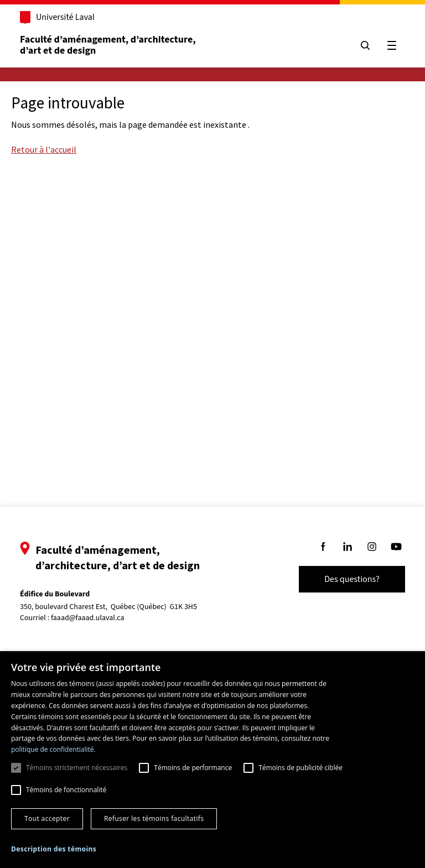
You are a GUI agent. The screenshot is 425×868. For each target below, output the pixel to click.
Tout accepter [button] (47, 818)
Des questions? (352, 579)
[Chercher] (365, 45)
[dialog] (212, 760)
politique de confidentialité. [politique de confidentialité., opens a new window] (53, 749)
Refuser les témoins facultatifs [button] (154, 818)
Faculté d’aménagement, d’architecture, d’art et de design (109, 45)
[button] (54, 849)
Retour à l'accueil (44, 149)
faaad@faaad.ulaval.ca (88, 618)
